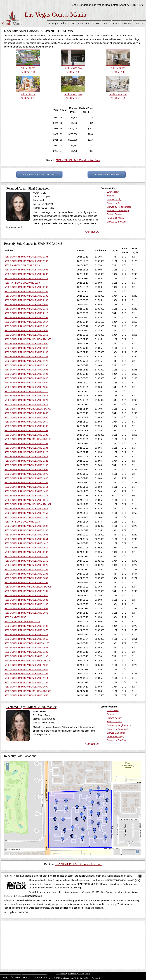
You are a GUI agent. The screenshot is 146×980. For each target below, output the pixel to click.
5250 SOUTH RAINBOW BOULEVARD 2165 (26, 335)
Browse (96, 23)
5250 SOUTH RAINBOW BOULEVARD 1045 (26, 387)
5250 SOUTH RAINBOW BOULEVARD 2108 (26, 300)
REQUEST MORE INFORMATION (39, 174)
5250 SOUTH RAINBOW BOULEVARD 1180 (26, 261)
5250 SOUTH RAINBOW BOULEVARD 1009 (26, 383)
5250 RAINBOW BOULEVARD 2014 (22, 522)
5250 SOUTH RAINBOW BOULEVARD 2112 (26, 313)
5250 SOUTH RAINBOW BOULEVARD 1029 (26, 404)
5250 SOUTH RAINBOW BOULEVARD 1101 (26, 482)
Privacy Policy (61, 974)
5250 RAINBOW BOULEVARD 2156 (22, 265)
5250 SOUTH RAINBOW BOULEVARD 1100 (26, 656)
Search (107, 23)
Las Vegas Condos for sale (62, 23)
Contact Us (139, 23)
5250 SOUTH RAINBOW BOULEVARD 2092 (26, 526)
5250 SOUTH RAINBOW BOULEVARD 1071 (26, 548)
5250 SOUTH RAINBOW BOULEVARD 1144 (26, 357)
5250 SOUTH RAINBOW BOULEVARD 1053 (26, 695)
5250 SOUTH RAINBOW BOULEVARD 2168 (26, 287)
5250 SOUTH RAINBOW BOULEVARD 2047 (26, 348)
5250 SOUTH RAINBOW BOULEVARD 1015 (26, 396)
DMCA (88, 974)
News (116, 23)
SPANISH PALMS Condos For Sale (78, 160)
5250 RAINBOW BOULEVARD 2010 (22, 622)
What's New (84, 23)
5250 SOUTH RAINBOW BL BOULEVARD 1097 (28, 409)
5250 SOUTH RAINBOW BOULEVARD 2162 (26, 561)
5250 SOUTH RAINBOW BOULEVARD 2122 (26, 452)
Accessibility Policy (76, 974)
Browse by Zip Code (117, 222)
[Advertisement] (73, 944)
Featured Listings (115, 218)
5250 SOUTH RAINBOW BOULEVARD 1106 (26, 257)
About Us (126, 23)
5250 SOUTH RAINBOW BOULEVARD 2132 (26, 296)
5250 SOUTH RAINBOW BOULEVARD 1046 (26, 478)
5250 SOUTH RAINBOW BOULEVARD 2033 (26, 413)
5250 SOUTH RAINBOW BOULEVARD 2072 (26, 457)
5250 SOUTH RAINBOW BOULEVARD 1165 (26, 604)
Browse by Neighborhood (119, 207)
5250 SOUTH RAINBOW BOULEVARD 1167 (26, 317)
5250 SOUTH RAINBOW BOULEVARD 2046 (26, 378)
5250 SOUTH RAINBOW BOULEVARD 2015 (26, 500)
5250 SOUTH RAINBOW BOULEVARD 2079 (26, 422)
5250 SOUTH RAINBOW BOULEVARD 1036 (26, 600)
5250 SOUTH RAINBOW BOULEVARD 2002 (26, 274)
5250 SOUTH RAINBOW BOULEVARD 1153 (26, 513)
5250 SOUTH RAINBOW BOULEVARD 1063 (26, 639)
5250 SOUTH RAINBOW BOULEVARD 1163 (26, 517)
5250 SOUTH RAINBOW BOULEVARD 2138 (26, 365)
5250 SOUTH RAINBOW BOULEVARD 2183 (26, 352)
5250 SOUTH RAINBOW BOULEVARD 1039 (26, 608)
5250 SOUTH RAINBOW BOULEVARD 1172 (26, 361)
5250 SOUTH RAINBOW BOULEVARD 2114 (26, 496)
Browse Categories (116, 214)
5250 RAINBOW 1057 (15, 617)
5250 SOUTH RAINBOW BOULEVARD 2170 (26, 391)
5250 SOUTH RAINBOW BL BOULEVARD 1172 (28, 661)
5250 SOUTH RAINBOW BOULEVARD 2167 (26, 291)
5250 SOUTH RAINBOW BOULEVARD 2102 (26, 552)
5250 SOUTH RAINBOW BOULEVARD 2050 (26, 344)
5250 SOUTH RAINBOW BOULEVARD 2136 (26, 435)
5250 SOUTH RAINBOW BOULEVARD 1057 (26, 322)
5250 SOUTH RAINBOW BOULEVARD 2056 (26, 417)
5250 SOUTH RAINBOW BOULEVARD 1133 (26, 465)
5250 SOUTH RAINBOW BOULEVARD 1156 (26, 674)
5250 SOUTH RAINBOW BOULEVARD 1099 (26, 687)
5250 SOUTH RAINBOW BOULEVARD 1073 (26, 474)
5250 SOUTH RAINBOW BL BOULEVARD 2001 (28, 587)
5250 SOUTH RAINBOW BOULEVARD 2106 (26, 326)
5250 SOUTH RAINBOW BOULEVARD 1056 (26, 470)
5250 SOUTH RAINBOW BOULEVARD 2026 (26, 305)
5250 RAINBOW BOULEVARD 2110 (22, 283)
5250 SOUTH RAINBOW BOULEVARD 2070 (26, 400)
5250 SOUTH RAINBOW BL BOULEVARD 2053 (28, 339)
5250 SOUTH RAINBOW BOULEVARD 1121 (26, 374)
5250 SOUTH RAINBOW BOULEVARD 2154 (26, 487)
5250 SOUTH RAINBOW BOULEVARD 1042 (26, 665)
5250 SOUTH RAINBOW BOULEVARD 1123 (26, 278)
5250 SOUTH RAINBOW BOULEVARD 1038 (26, 535)
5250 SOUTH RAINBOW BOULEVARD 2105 (26, 426)
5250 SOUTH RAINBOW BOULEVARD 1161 (26, 582)
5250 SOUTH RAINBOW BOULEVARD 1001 (26, 330)
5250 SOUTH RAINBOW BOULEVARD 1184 (26, 448)
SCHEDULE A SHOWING (107, 174)
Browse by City (114, 199)
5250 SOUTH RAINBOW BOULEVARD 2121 (26, 461)
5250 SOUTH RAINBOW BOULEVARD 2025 (26, 565)
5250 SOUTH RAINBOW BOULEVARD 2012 (26, 509)
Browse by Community (118, 210)
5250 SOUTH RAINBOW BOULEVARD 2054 (26, 539)
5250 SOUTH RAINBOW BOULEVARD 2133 (26, 443)
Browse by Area (115, 203)
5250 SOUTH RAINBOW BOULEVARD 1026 (26, 543)
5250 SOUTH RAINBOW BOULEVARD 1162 (26, 430)
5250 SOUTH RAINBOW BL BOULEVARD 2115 (28, 439)
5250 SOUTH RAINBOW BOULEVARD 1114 (26, 678)
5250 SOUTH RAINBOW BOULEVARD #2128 (27, 643)
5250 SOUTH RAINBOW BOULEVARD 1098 (26, 270)
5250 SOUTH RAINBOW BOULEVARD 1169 (26, 682)
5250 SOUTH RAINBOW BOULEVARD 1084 (26, 370)
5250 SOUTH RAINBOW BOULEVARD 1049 (26, 491)
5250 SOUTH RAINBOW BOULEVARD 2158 (26, 309)
